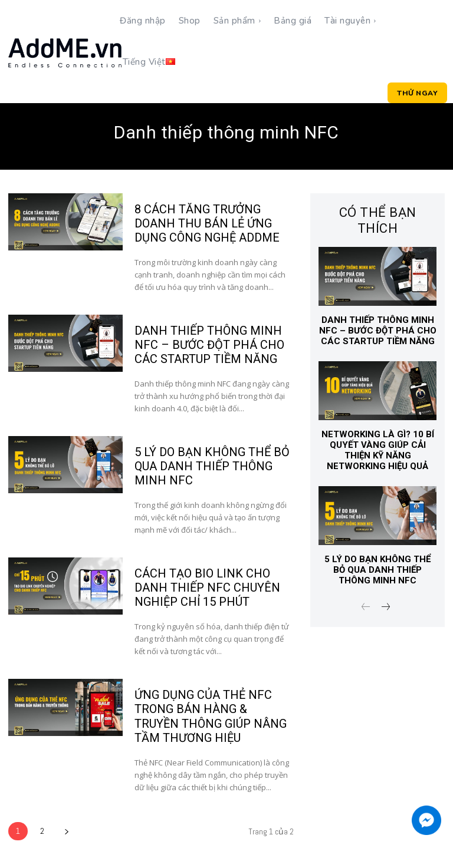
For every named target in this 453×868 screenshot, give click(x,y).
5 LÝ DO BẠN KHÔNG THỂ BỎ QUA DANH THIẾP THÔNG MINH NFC (212, 466)
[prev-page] (366, 608)
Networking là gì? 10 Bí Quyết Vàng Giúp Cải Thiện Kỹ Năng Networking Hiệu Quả (378, 450)
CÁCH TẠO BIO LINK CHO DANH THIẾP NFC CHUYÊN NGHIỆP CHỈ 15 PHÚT (207, 588)
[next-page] (66, 831)
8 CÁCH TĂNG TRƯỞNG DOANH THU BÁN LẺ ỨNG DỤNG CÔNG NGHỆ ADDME (207, 223)
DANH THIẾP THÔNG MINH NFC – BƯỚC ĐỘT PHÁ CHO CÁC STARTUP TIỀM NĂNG (209, 345)
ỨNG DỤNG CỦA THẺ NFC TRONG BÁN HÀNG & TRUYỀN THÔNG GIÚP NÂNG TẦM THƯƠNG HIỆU (211, 716)
